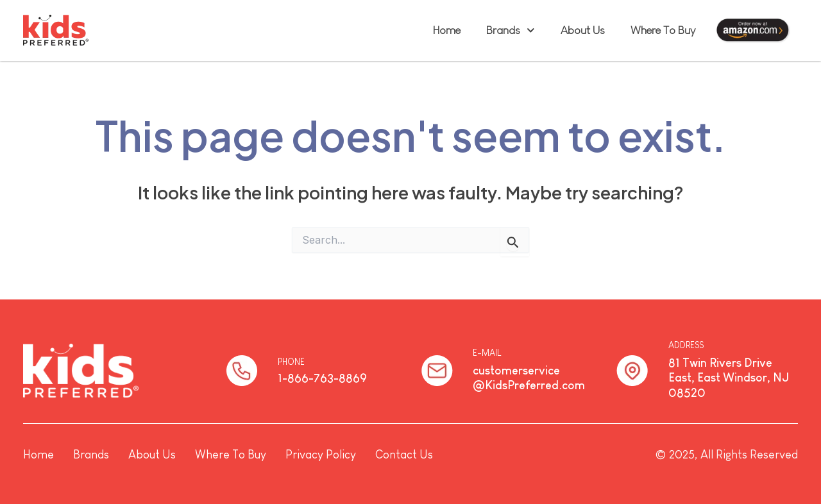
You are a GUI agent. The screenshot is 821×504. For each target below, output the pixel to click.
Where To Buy (663, 30)
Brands (511, 30)
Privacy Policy (321, 455)
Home (447, 30)
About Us (583, 30)
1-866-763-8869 (322, 378)
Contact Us (404, 455)
